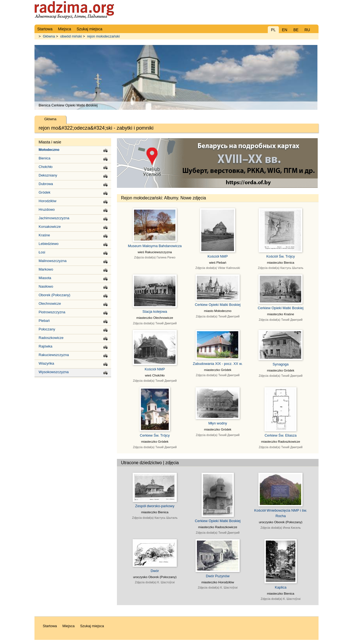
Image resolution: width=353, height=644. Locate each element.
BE (296, 30)
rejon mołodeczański (104, 36)
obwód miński (71, 36)
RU (307, 30)
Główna (49, 36)
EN (284, 30)
